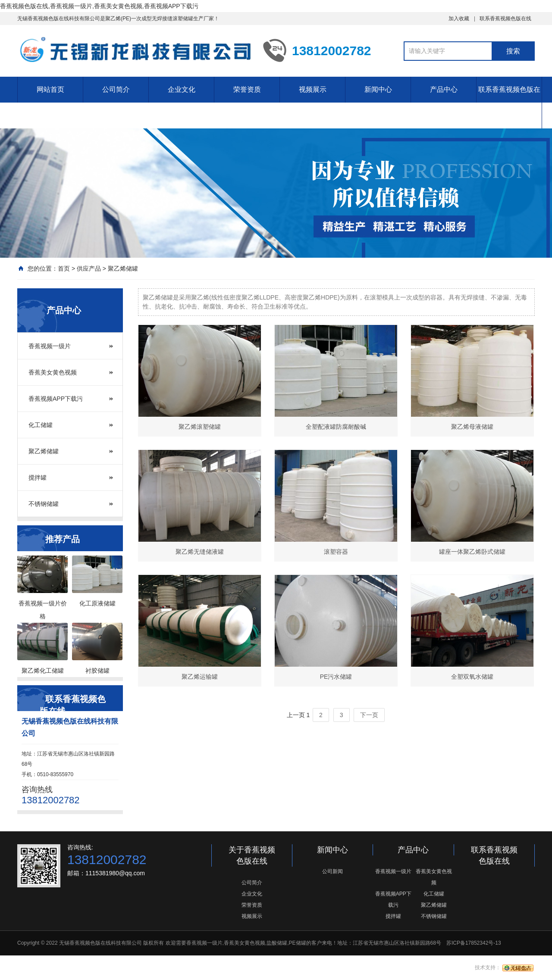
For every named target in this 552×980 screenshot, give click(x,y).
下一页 (369, 715)
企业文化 (182, 89)
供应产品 (89, 268)
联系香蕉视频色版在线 (505, 19)
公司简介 (116, 89)
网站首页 (50, 89)
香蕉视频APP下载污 (56, 399)
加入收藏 (459, 19)
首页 (64, 268)
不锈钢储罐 (44, 504)
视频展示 (313, 89)
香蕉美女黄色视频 (53, 372)
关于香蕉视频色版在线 (252, 855)
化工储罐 (41, 425)
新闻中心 (378, 89)
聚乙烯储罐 (123, 268)
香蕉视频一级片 (50, 346)
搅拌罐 (38, 478)
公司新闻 (332, 871)
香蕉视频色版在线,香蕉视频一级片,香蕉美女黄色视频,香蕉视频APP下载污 (99, 6)
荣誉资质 (247, 89)
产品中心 (444, 89)
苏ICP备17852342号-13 (474, 943)
